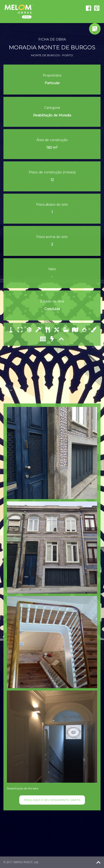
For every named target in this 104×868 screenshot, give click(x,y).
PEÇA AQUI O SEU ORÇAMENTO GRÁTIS (52, 800)
